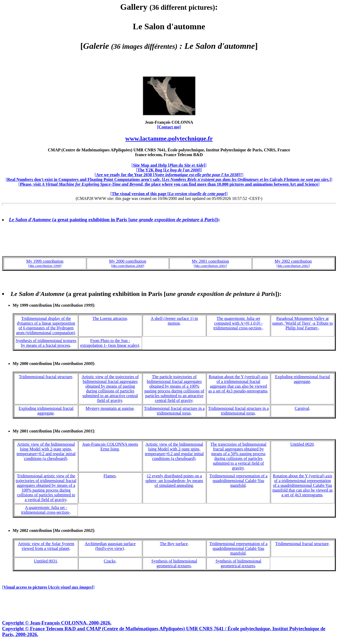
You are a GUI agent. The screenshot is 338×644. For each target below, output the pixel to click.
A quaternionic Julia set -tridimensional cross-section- (46, 510)
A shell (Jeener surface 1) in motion (174, 321)
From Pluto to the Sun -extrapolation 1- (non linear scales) (110, 343)
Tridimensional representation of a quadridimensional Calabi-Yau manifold (238, 481)
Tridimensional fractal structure (45, 377)
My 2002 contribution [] (53, 530)
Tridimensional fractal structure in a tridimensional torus (174, 411)
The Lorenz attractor (110, 318)
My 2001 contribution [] (53, 431)
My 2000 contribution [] (53, 364)
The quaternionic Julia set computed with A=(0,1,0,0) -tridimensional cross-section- (238, 323)
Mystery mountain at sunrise (110, 408)
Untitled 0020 (302, 444)
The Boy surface (174, 544)
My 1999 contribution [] (53, 305)
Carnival (302, 408)
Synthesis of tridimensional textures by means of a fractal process (46, 343)
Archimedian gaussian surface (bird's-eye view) (110, 546)
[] (169, 165)
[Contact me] (169, 127)
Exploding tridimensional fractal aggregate (303, 379)
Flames (110, 476)
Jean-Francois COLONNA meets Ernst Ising (110, 447)
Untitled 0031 (45, 561)
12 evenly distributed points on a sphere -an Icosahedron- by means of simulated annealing (174, 481)
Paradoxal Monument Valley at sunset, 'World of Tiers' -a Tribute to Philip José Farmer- (303, 323)
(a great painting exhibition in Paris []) (114, 220)
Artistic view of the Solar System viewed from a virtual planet (46, 546)
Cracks (110, 561)
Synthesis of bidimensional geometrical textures (174, 563)
